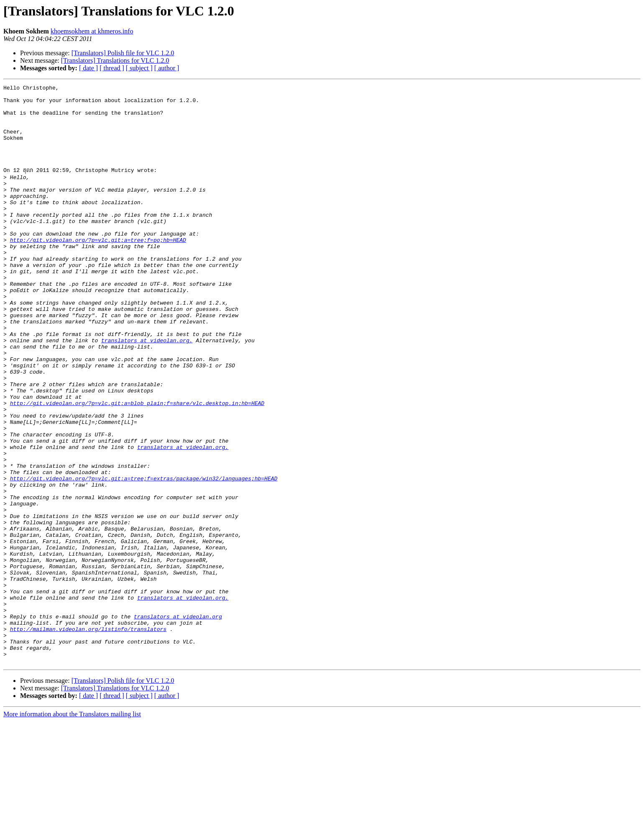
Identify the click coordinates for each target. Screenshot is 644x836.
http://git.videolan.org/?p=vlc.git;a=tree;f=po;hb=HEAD (98, 270)
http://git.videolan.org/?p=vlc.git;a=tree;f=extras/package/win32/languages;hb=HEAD (144, 556)
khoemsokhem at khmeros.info (92, 31)
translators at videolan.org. (147, 391)
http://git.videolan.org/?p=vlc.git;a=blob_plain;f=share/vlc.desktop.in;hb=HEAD (137, 466)
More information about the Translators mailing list (72, 829)
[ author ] (167, 68)
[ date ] (88, 68)
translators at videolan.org (178, 722)
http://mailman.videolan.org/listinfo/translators (88, 737)
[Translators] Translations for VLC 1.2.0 (115, 60)
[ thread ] (112, 68)
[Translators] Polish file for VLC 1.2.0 (123, 53)
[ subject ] (139, 68)
